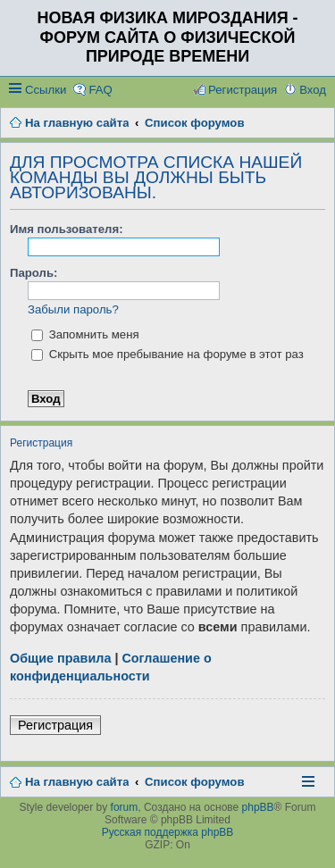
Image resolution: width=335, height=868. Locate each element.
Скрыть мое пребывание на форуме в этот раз (167, 354)
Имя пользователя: (67, 229)
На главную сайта (77, 782)
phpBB (258, 807)
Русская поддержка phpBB (168, 832)
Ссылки (46, 90)
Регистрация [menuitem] (243, 90)
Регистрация (55, 725)
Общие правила (60, 658)
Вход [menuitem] (313, 90)
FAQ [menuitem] (100, 90)
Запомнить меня (85, 334)
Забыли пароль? (73, 309)
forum (125, 807)
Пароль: (33, 273)
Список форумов (194, 782)
